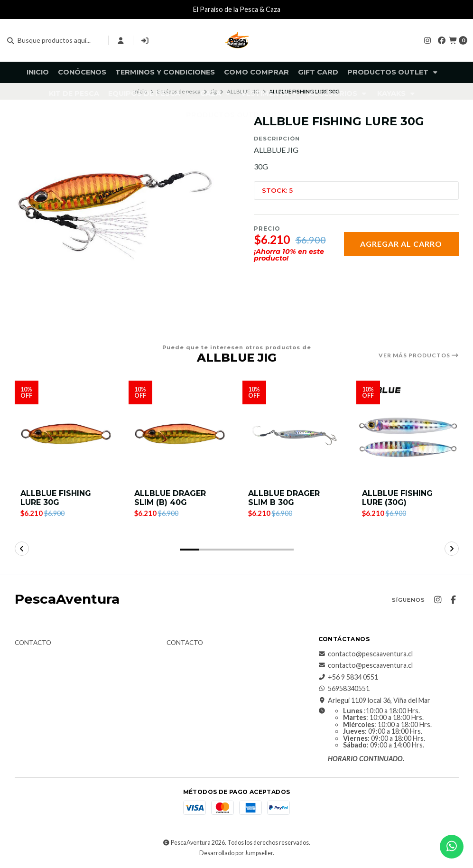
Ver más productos (419, 355)
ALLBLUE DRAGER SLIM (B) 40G (170, 498)
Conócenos (82, 72)
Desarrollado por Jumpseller (236, 853)
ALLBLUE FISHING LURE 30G (56, 498)
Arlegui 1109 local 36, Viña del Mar (374, 700)
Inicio (38, 72)
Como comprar (256, 72)
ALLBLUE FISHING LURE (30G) (397, 498)
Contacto (33, 643)
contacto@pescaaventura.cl (366, 654)
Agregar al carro (401, 244)
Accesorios (338, 93)
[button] (189, 550)
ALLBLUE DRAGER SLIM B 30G (284, 498)
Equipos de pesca (150, 93)
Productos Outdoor (237, 115)
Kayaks (397, 93)
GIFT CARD (318, 72)
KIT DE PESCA (74, 93)
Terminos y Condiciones (165, 72)
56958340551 (344, 689)
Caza (216, 93)
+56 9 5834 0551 (348, 677)
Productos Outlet (393, 72)
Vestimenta (270, 93)
